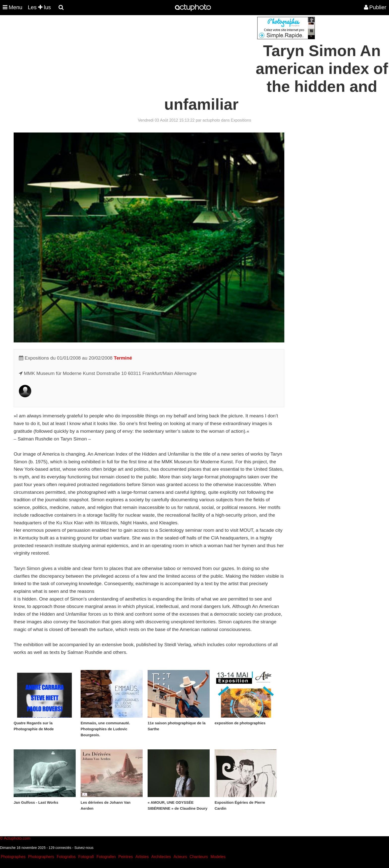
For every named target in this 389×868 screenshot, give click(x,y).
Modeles (218, 857)
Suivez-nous (84, 848)
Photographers (41, 857)
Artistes (142, 857)
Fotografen (106, 857)
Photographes (13, 857)
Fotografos (66, 857)
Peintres (126, 857)
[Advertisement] (164, 52)
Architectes (161, 857)
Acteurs (180, 857)
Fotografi (86, 857)
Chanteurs (199, 857)
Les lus (39, 7)
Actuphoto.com (17, 838)
